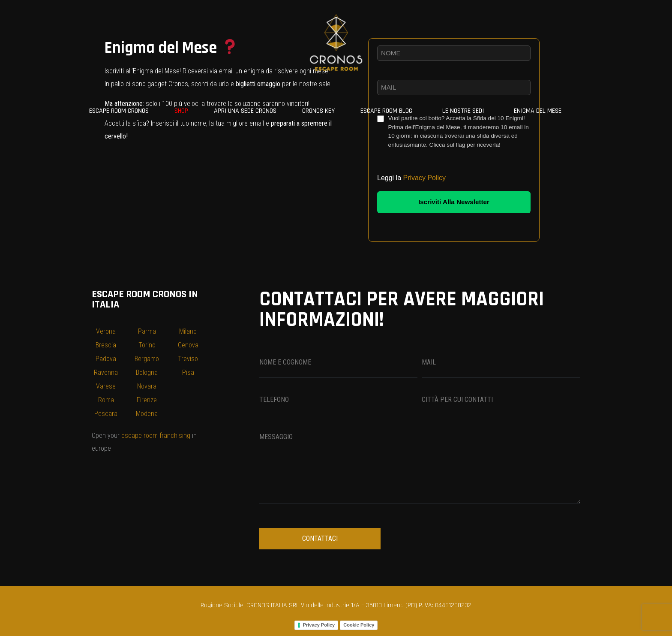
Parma (147, 331)
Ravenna (106, 372)
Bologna (147, 372)
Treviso (188, 359)
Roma (106, 400)
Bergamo (147, 359)
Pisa (188, 372)
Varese (106, 386)
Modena (147, 414)
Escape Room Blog (386, 111)
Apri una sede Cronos (245, 111)
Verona (106, 331)
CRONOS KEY (318, 111)
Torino (147, 345)
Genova (188, 345)
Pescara (106, 414)
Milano (188, 331)
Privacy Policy (425, 178)
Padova (106, 359)
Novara (147, 386)
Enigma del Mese (538, 111)
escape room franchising (156, 436)
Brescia (106, 345)
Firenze (147, 400)
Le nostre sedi (463, 111)
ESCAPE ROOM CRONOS (119, 111)
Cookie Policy (359, 625)
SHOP (181, 111)
